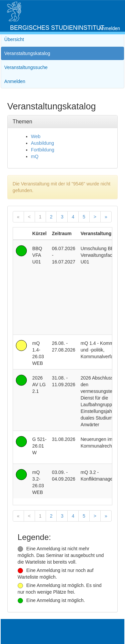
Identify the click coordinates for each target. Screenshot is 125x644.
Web (36, 136)
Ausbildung (42, 143)
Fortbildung (43, 150)
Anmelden (109, 28)
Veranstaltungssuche (26, 67)
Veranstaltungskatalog (27, 53)
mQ (35, 156)
